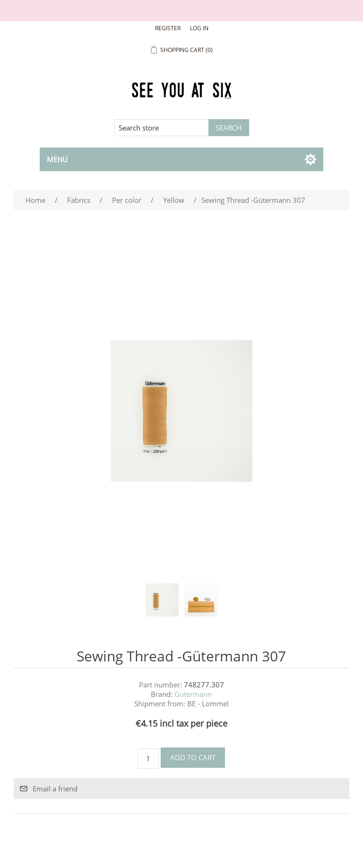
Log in (199, 28)
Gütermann (193, 694)
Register (168, 28)
